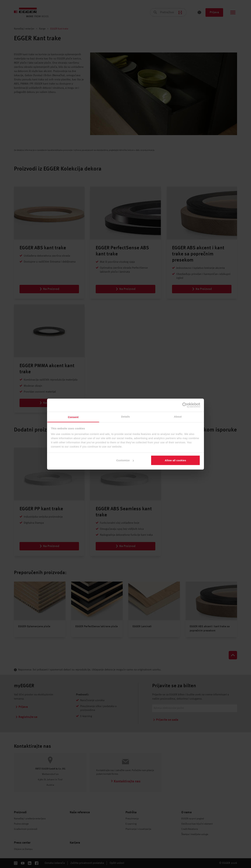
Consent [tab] (73, 417)
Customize (125, 460)
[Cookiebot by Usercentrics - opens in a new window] (185, 405)
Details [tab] (125, 416)
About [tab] (178, 416)
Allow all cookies (175, 460)
